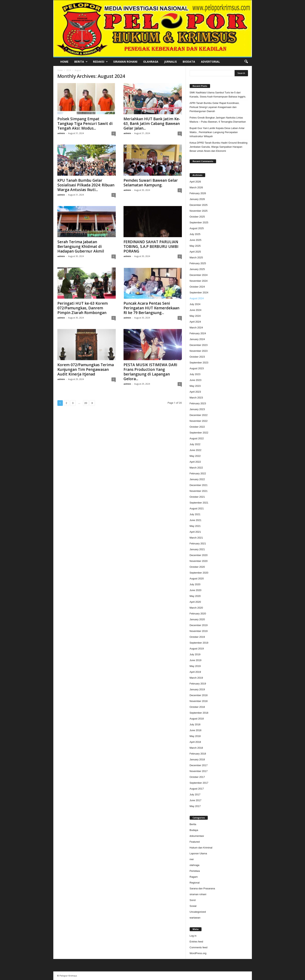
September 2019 (199, 643)
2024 (69, 70)
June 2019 (196, 660)
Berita (81, 62)
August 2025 (197, 228)
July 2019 (195, 654)
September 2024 (199, 293)
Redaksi (100, 62)
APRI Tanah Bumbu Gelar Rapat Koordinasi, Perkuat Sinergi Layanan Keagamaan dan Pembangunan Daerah (215, 107)
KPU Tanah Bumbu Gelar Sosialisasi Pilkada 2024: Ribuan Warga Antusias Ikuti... (86, 185)
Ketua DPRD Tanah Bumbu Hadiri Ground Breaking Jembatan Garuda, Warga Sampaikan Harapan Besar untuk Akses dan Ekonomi (219, 147)
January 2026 (197, 199)
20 (86, 403)
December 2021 (199, 485)
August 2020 (197, 579)
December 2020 (199, 555)
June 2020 (196, 590)
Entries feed (196, 942)
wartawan (195, 918)
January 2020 (197, 619)
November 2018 (199, 701)
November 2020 (199, 561)
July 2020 (195, 584)
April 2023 (195, 392)
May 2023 (195, 386)
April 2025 (195, 252)
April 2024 (195, 322)
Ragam (194, 877)
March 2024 (196, 328)
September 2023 (199, 363)
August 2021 (197, 508)
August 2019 (197, 649)
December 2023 (199, 345)
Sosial (193, 906)
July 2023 (195, 374)
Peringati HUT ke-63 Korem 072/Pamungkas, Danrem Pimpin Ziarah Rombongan (83, 308)
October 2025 (197, 217)
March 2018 (196, 748)
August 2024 (197, 298)
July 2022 (195, 444)
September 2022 (199, 433)
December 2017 (199, 765)
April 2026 (195, 182)
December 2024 (199, 275)
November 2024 (199, 281)
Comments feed (199, 947)
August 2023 (197, 368)
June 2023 (196, 380)
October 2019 (197, 637)
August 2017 (197, 789)
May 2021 (195, 526)
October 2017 (197, 777)
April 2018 (195, 742)
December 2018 (199, 695)
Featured (195, 842)
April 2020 (195, 602)
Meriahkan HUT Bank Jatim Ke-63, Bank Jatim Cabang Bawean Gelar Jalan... (152, 124)
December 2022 (199, 415)
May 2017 (195, 806)
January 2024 (197, 339)
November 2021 (199, 491)
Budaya (194, 830)
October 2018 (197, 707)
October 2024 (197, 287)
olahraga (195, 865)
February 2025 (198, 263)
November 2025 (199, 211)
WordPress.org (198, 953)
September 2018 (199, 713)
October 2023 (197, 357)
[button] (246, 62)
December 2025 (199, 205)
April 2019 (195, 672)
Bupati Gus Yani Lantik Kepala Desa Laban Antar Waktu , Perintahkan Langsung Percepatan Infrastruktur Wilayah (217, 132)
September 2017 (199, 783)
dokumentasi (197, 836)
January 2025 (197, 269)
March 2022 (196, 468)
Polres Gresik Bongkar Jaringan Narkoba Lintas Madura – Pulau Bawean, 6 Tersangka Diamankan (218, 120)
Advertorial (210, 62)
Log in (193, 936)
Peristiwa (195, 871)
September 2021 (199, 503)
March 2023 (196, 398)
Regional (195, 883)
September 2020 (199, 573)
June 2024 (196, 310)
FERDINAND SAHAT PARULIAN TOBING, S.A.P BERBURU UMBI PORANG (151, 247)
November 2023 (199, 351)
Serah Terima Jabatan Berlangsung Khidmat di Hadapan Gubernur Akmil (81, 247)
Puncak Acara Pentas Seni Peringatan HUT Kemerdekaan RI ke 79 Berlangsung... (151, 308)
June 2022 (196, 450)
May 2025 (195, 246)
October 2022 (197, 427)
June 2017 (196, 800)
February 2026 (198, 193)
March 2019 (196, 678)
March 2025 (196, 258)
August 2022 (197, 438)
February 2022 (198, 473)
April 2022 (195, 462)
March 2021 (196, 538)
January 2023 (197, 409)
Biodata (189, 62)
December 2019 (199, 625)
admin (61, 133)
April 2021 (195, 532)
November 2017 (199, 771)
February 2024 (198, 333)
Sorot (193, 900)
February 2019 (198, 684)
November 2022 (199, 421)
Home (64, 62)
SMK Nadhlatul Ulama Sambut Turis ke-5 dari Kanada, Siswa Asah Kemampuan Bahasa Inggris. (218, 95)
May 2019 (195, 666)
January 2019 (197, 689)
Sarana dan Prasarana (202, 888)
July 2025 (195, 234)
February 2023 (198, 403)
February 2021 (198, 544)
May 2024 (195, 316)
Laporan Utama (198, 853)
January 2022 (197, 479)
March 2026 (196, 187)
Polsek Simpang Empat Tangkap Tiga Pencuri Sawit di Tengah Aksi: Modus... (85, 124)
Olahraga (151, 62)
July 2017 (195, 794)
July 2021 (195, 514)
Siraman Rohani (125, 62)
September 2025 (199, 222)
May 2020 (195, 596)
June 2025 (196, 240)
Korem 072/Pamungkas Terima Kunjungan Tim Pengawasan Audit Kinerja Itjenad (86, 369)
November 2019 (199, 631)
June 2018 (196, 730)
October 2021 (197, 497)
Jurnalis (170, 62)
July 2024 (195, 304)
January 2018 (197, 759)
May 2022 (195, 456)
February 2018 (198, 754)
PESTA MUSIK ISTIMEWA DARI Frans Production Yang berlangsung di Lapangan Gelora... (150, 372)
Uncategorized (198, 912)
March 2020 (196, 608)
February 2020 (198, 614)
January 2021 (197, 549)
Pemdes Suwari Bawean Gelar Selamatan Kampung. (151, 183)
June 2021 (196, 520)
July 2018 (195, 724)
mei (192, 859)
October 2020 (197, 567)
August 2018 (197, 719)
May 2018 (195, 736)
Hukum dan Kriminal (201, 848)
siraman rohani (198, 894)
